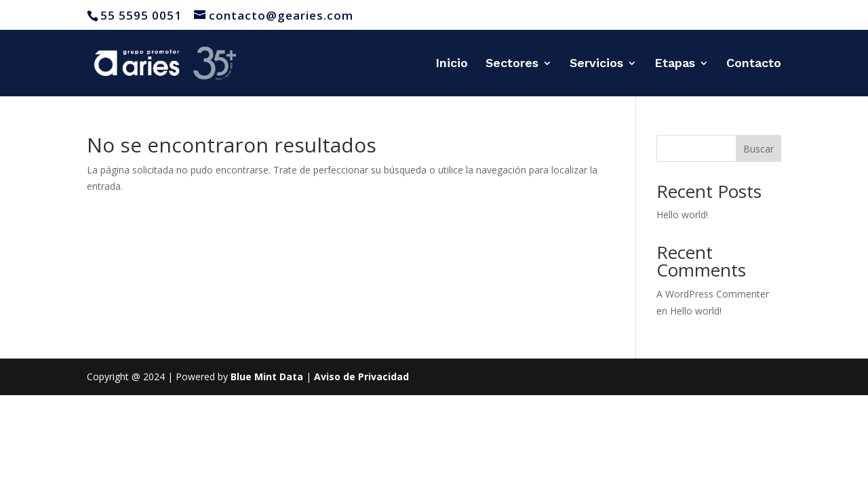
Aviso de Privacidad (361, 377)
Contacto (754, 64)
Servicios (596, 64)
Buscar (758, 149)
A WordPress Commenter (713, 294)
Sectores (512, 64)
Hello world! (682, 215)
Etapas (675, 64)
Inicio (452, 64)
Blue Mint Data (267, 377)
